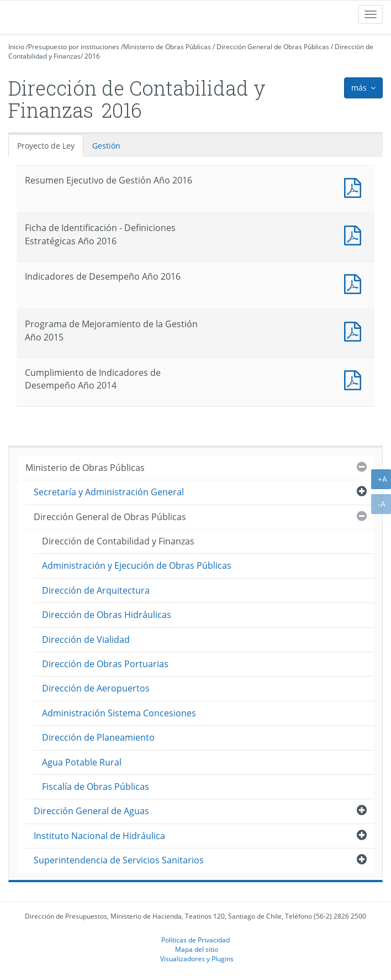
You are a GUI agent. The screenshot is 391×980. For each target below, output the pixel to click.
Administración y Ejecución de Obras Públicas (137, 565)
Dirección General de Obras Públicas (273, 47)
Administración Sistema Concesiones (119, 713)
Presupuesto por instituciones (74, 47)
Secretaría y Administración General (109, 492)
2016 (92, 56)
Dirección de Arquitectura (96, 590)
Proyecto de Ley (46, 146)
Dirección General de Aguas (91, 811)
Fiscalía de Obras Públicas (96, 787)
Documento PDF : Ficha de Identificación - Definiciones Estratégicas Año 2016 (355, 234)
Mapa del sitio (197, 949)
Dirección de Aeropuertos (96, 688)
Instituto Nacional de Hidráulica (99, 836)
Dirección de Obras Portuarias (105, 664)
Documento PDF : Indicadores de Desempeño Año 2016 (355, 283)
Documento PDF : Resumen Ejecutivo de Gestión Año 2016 (355, 187)
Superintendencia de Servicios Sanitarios (119, 860)
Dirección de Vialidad (86, 640)
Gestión (106, 146)
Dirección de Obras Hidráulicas (107, 615)
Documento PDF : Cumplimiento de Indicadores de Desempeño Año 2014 (355, 379)
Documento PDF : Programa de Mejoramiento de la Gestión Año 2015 (355, 330)
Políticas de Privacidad (196, 940)
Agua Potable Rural (82, 762)
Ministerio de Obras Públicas (167, 47)
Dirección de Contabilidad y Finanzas (118, 541)
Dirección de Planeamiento (98, 737)
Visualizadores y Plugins (197, 958)
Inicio (16, 47)
